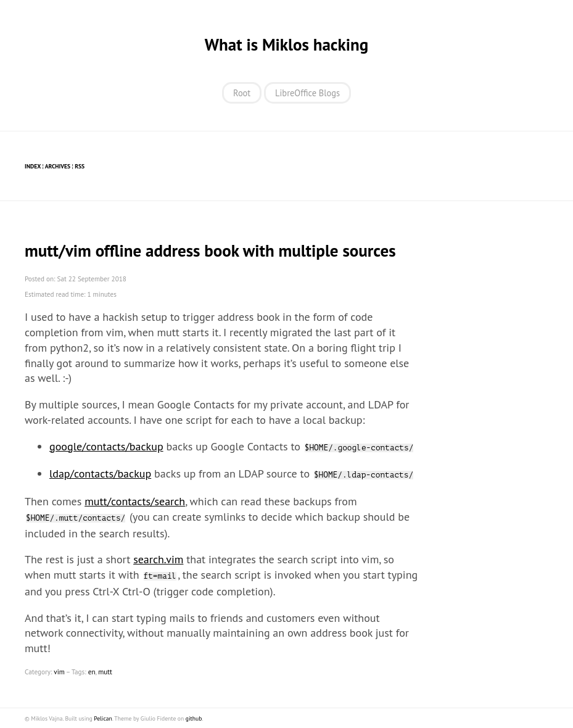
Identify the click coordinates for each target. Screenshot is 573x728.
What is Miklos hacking (286, 44)
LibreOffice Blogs (307, 93)
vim (59, 672)
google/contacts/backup (106, 446)
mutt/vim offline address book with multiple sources (210, 250)
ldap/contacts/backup (100, 474)
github (194, 718)
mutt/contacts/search (135, 501)
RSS (80, 166)
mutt (105, 672)
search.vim (158, 559)
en (92, 672)
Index (33, 166)
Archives (58, 166)
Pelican (103, 718)
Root (242, 93)
